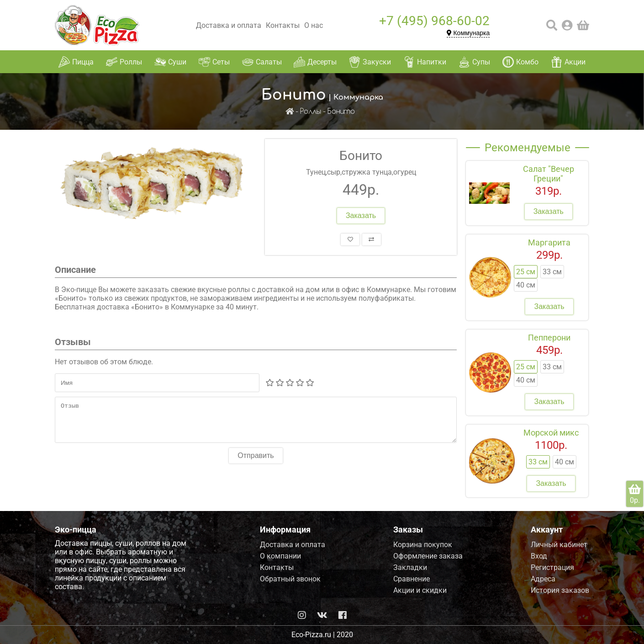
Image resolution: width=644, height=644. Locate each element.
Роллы (311, 112)
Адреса (543, 579)
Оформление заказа (428, 556)
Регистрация (552, 567)
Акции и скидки (420, 590)
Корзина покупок (423, 545)
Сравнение (412, 579)
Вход (539, 556)
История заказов (560, 590)
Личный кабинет (559, 545)
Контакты (283, 25)
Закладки (410, 567)
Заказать (361, 216)
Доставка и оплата (229, 25)
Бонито (341, 112)
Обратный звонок (290, 579)
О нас (314, 25)
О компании (280, 556)
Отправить (256, 462)
